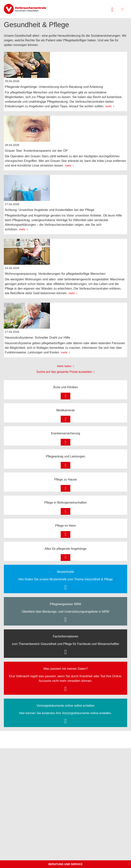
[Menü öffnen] (122, 9)
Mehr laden (64, 366)
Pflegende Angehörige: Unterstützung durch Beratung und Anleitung (54, 87)
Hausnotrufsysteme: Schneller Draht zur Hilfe (37, 338)
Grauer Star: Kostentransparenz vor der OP (36, 151)
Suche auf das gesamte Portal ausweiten (64, 372)
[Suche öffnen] (112, 9)
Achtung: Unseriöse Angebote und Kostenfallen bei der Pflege (50, 210)
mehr (109, 106)
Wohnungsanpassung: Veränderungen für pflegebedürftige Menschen (55, 274)
